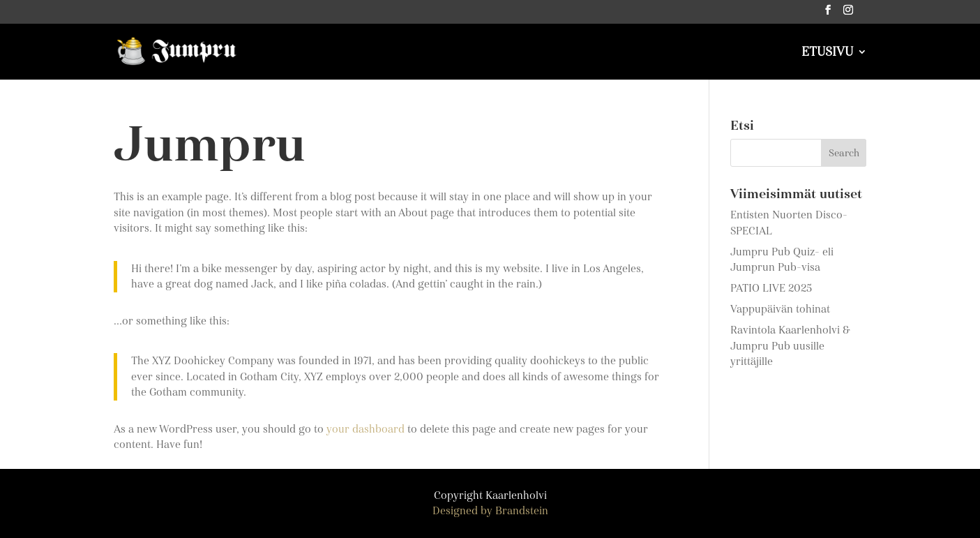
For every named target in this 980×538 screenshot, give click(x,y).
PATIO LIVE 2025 (771, 288)
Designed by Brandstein (490, 511)
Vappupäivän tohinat (780, 309)
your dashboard (365, 429)
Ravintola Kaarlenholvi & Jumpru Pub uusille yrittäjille (790, 346)
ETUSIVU (827, 53)
